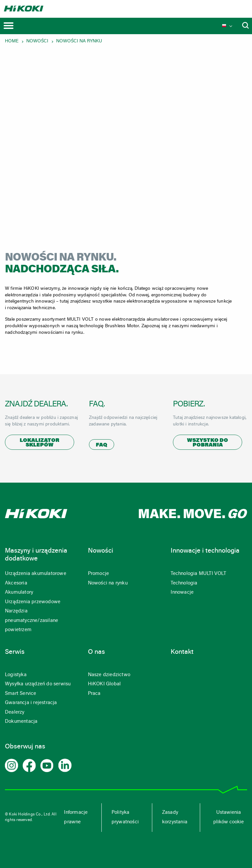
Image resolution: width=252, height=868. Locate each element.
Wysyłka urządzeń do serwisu (38, 684)
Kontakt (182, 652)
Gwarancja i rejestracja (31, 703)
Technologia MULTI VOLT (198, 574)
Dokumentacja (21, 722)
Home (12, 41)
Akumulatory (19, 593)
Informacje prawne (76, 817)
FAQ (102, 445)
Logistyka (16, 675)
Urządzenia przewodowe (33, 602)
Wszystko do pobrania (208, 443)
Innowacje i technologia (205, 551)
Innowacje (182, 593)
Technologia (184, 583)
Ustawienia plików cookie (229, 817)
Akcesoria (16, 583)
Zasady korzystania (175, 817)
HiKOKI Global (105, 684)
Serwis (15, 652)
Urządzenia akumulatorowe (36, 574)
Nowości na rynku (79, 41)
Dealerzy (15, 712)
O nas (96, 652)
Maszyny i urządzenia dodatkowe (36, 555)
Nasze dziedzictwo (109, 675)
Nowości (37, 41)
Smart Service (21, 694)
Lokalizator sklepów (40, 443)
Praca (94, 694)
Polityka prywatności (125, 817)
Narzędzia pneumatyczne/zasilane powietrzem (31, 621)
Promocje (99, 574)
